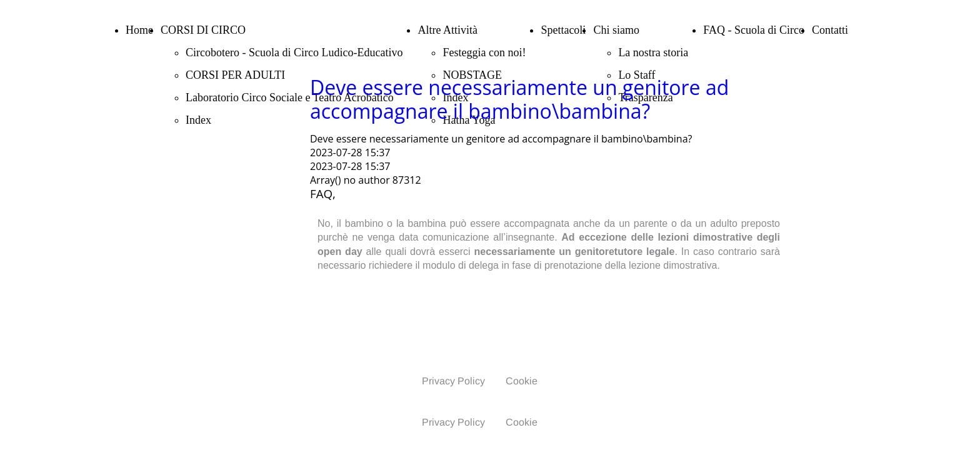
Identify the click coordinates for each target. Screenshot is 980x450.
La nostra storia (653, 52)
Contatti (830, 30)
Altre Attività (447, 30)
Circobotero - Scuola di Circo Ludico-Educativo (294, 52)
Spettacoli (563, 30)
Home (139, 30)
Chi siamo (616, 30)
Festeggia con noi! (484, 52)
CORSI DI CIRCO (203, 30)
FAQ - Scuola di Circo (754, 30)
